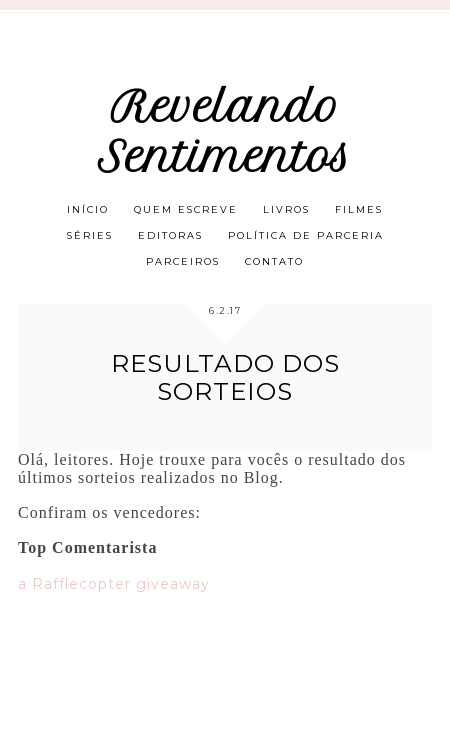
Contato (274, 261)
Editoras (170, 235)
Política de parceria (306, 235)
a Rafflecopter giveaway (114, 584)
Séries (90, 235)
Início (88, 209)
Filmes (359, 209)
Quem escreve (186, 209)
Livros (286, 209)
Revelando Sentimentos (225, 132)
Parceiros (183, 261)
